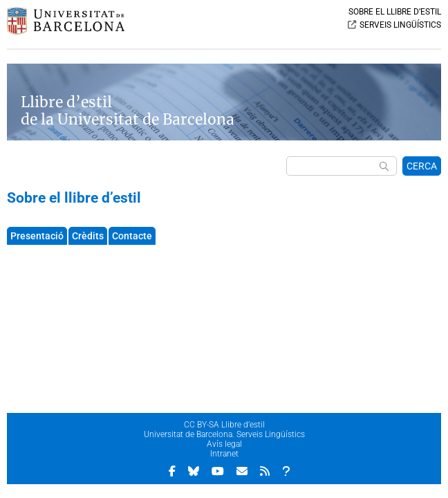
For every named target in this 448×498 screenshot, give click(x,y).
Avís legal (224, 444)
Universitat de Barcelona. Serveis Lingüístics (224, 434)
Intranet (224, 454)
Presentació (37, 236)
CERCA (422, 166)
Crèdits (88, 236)
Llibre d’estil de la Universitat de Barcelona (128, 111)
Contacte (132, 236)
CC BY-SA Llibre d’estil (224, 425)
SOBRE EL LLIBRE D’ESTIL (395, 12)
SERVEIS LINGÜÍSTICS (400, 25)
